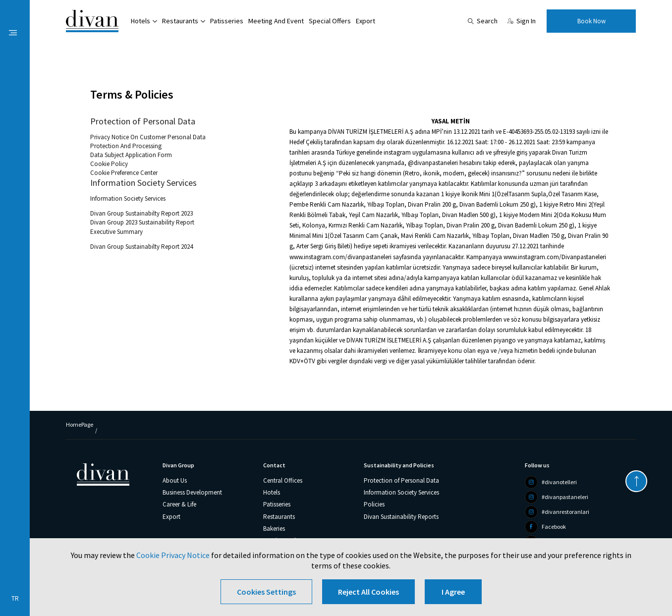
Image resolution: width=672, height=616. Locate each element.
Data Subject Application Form (131, 155)
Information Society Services (143, 183)
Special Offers (330, 21)
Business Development (192, 492)
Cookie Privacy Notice (173, 555)
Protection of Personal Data (143, 121)
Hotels (140, 21)
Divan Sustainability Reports (401, 517)
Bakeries (274, 529)
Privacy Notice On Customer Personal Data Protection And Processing (148, 141)
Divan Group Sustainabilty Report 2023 (141, 213)
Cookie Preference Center (124, 173)
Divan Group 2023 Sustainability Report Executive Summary (142, 227)
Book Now (591, 21)
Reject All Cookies (368, 592)
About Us (175, 480)
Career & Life (179, 504)
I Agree (453, 592)
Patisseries (227, 21)
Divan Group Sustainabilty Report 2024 (141, 247)
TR (15, 598)
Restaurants (180, 21)
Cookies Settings (266, 592)
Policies (374, 504)
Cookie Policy (109, 164)
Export (365, 21)
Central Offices (283, 480)
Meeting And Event (276, 21)
